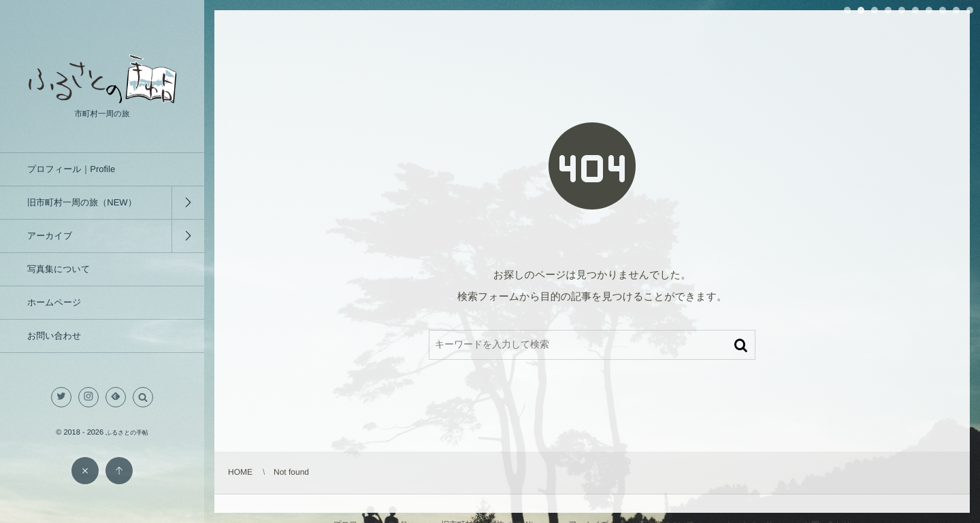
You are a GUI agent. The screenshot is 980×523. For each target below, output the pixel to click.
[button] (143, 397)
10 (970, 10)
